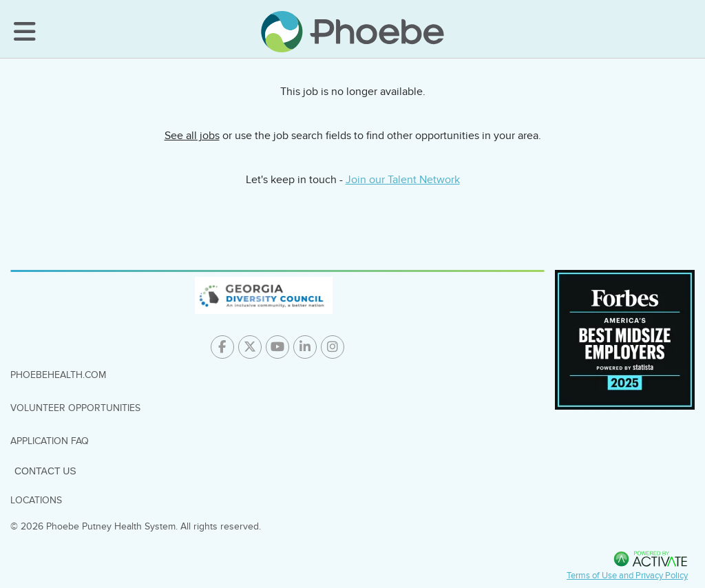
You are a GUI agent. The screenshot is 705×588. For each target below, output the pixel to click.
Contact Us (45, 471)
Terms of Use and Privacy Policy (627, 576)
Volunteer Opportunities (75, 408)
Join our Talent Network (403, 180)
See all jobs (192, 136)
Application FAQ (50, 441)
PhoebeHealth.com (58, 375)
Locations (36, 500)
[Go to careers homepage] (352, 32)
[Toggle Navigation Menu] (25, 32)
